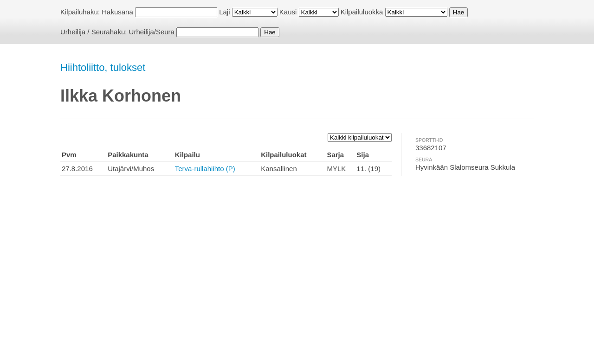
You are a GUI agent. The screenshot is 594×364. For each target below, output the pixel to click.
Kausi (288, 12)
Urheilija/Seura (152, 32)
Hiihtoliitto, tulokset (103, 67)
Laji (224, 12)
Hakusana (117, 12)
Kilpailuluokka (362, 12)
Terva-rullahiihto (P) (205, 169)
